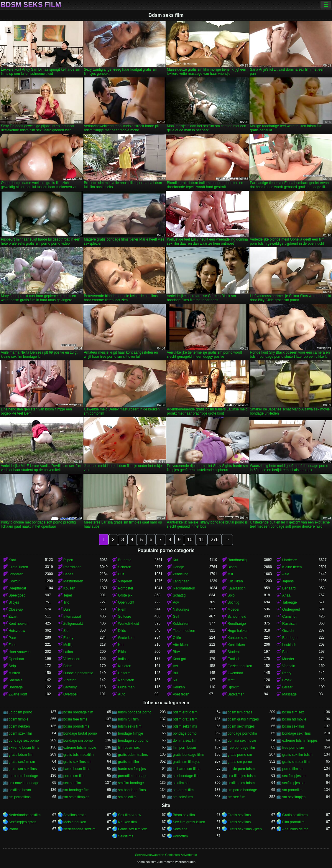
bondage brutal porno (80, 733)
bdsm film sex (293, 712)
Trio (66, 602)
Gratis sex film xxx (132, 829)
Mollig (68, 645)
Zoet (12, 645)
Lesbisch (289, 645)
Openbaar (16, 659)
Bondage (16, 687)
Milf (230, 574)
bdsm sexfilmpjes (241, 726)
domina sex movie (242, 741)
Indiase (124, 659)
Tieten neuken (184, 631)
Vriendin (289, 666)
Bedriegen (290, 638)
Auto (122, 694)
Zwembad (235, 673)
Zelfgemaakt (73, 624)
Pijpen (68, 560)
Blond (232, 567)
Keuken (179, 687)
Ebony (68, 638)
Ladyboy (70, 687)
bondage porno (185, 733)
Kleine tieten (292, 567)
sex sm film (72, 783)
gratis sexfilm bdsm (297, 755)
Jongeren (16, 574)
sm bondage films (132, 790)
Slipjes (14, 602)
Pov (176, 602)
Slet (66, 631)
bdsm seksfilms (185, 726)
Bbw (176, 652)
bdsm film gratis (240, 712)
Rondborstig (237, 560)
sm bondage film (76, 790)
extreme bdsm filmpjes (300, 741)
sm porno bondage (242, 790)
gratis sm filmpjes (186, 762)
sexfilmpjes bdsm (241, 783)
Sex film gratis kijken (189, 822)
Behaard (289, 588)
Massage (289, 694)
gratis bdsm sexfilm (79, 755)
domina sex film (185, 741)
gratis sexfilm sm (22, 762)
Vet (175, 666)
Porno (13, 829)
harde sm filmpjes (132, 769)
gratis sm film (128, 762)
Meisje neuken (75, 822)
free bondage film (241, 748)
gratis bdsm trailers (133, 755)
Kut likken (235, 581)
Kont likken (236, 645)
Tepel (68, 595)
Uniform (124, 673)
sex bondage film (186, 776)
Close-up (16, 609)
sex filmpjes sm (294, 776)
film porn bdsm (184, 748)
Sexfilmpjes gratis (22, 822)
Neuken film (127, 822)
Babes (68, 574)
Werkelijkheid (128, 624)
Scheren (125, 567)
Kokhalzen (181, 624)
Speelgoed (17, 595)
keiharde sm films (186, 769)
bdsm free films (75, 719)
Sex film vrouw (129, 815)
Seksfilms (125, 836)
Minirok (14, 673)
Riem (122, 609)
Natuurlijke (181, 609)
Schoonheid (237, 617)
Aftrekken (180, 645)
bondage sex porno (24, 741)
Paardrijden (72, 567)
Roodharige (237, 624)
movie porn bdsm (241, 769)
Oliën (177, 638)
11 (202, 540)
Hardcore (289, 560)
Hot (121, 645)
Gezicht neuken (240, 666)
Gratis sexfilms (239, 815)
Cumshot (289, 617)
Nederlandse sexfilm (25, 815)
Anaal (287, 595)
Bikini (122, 652)
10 (190, 540)
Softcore (125, 617)
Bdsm (68, 666)
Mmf (231, 680)
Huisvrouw (17, 631)
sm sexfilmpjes (294, 797)
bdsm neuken (19, 726)
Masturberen (73, 581)
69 (175, 680)
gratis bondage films (189, 755)
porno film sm (293, 769)
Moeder (234, 609)
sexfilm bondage (131, 783)
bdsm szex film (20, 733)
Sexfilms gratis (75, 815)
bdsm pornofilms (76, 726)
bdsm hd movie (294, 719)
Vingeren (125, 581)
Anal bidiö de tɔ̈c (295, 829)
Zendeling (181, 574)
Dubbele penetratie (78, 673)
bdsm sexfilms (293, 726)
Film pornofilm (293, 822)
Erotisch (234, 659)
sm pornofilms (20, 797)
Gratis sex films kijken (245, 829)
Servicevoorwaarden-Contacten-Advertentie (166, 855)
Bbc (285, 652)
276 (215, 540)
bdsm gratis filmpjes (243, 719)
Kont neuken (18, 624)
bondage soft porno (133, 741)
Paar (12, 638)
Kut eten (125, 666)
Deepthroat (17, 588)
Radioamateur (184, 588)
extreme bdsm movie (80, 748)
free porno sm (293, 748)
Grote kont (126, 638)
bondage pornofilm (242, 733)
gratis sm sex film (296, 762)
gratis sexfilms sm (77, 762)
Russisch (289, 624)
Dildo (122, 631)
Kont (12, 560)
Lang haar (181, 581)
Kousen (69, 588)
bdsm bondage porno (135, 712)
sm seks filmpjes (76, 797)
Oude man (126, 687)
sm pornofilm (292, 790)
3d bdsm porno (20, 712)
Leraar (287, 687)
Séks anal (181, 829)
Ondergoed (291, 609)
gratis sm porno (240, 762)
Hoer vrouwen (20, 652)
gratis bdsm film (21, 755)
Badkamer (236, 694)
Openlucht (126, 602)
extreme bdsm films (24, 748)
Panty (287, 673)
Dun (67, 609)
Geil (176, 617)
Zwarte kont (18, 694)
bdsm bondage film (78, 712)
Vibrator (70, 680)
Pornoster (126, 588)
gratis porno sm (240, 755)
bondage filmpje (130, 733)
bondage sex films (296, 733)
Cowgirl (14, 581)
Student (234, 652)
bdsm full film (128, 719)
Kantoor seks (238, 638)
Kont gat (179, 659)
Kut (175, 560)
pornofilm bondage (133, 776)
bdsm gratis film (185, 719)
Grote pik (125, 595)
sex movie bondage (24, 783)
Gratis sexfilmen (295, 815)
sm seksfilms (183, 797)
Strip (12, 666)
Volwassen (72, 659)
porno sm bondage (23, 776)
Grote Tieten (18, 567)
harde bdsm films (77, 769)
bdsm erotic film (185, 712)
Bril (175, 673)
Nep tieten (126, 680)
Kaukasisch (237, 588)
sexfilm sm (181, 783)
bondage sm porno (78, 741)
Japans (288, 581)
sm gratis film (183, 790)
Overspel (70, 694)
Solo (231, 595)
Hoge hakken (238, 631)
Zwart (13, 617)
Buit (121, 574)
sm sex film (236, 797)
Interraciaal (72, 617)
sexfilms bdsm (20, 790)
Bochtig (234, 602)
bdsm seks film (130, 726)
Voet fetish (181, 694)
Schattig (179, 595)
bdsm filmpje (18, 719)
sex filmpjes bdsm (242, 776)
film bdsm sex (129, 748)
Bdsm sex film (184, 815)
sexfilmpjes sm (294, 783)
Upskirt (233, 687)
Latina (68, 652)
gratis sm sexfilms (23, 769)
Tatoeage (289, 602)
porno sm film (74, 776)
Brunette (125, 560)
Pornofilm (180, 836)
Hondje (178, 567)
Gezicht (288, 631)
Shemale (15, 680)
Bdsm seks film (31, 5)
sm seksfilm (127, 797)
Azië (286, 574)
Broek (287, 680)
